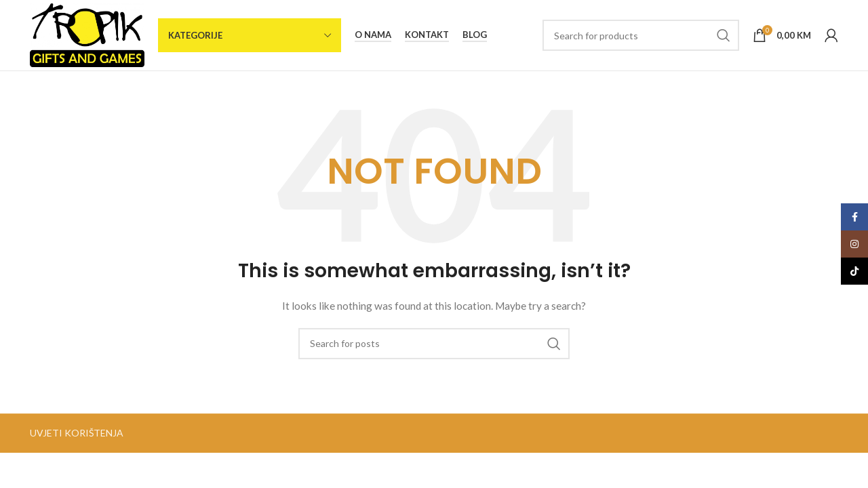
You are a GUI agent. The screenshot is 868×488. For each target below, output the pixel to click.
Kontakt (427, 35)
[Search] (641, 35)
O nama (373, 35)
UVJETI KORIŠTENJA (77, 433)
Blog (475, 35)
